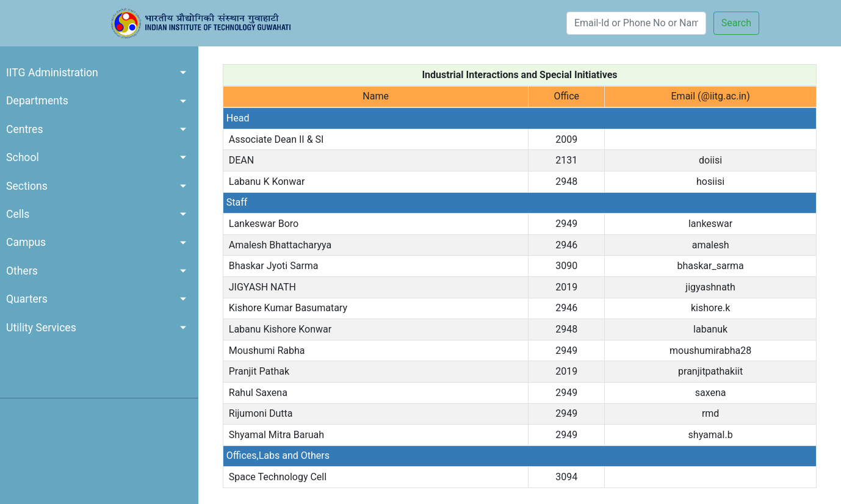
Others (22, 271)
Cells (18, 214)
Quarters (27, 299)
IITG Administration (52, 73)
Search (736, 23)
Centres (24, 129)
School (23, 157)
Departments (37, 101)
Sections (27, 186)
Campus (26, 242)
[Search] (636, 23)
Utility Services (41, 328)
